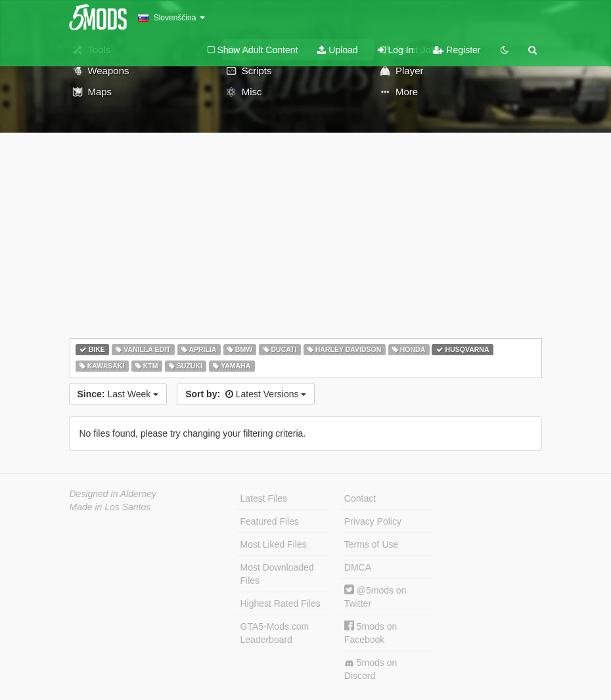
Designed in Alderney (113, 494)
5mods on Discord (371, 669)
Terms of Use (371, 544)
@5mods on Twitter (375, 597)
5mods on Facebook (371, 633)
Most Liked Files (274, 544)
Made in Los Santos (110, 507)
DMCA (358, 567)
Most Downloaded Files (277, 574)
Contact (360, 498)
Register (457, 50)
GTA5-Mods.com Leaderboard (275, 633)
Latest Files (264, 498)
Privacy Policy (373, 521)
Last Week (118, 394)
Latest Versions (246, 394)
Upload (337, 50)
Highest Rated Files (281, 603)
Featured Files (270, 521)
